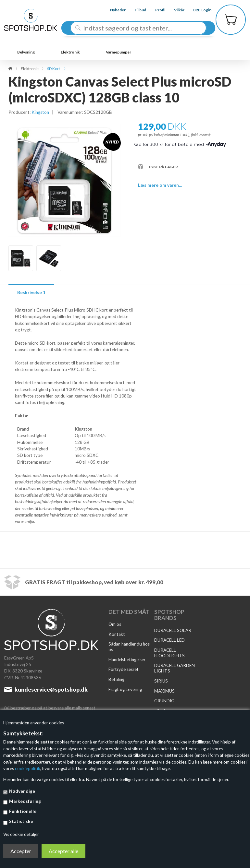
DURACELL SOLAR (173, 630)
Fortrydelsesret (124, 669)
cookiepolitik (28, 768)
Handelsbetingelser (127, 660)
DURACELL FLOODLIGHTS (169, 653)
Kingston (40, 112)
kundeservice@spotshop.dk (51, 690)
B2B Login (197, 10)
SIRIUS (161, 681)
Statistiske (21, 821)
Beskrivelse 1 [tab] (31, 292)
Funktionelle (23, 811)
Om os (115, 624)
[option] (21, 258)
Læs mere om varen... (160, 185)
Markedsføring (25, 801)
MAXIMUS (164, 691)
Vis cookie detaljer (21, 834)
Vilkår (174, 10)
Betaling (116, 679)
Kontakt (117, 634)
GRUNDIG (164, 701)
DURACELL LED (169, 640)
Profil (155, 10)
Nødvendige (22, 791)
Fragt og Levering (125, 689)
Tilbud (135, 10)
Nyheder (113, 10)
